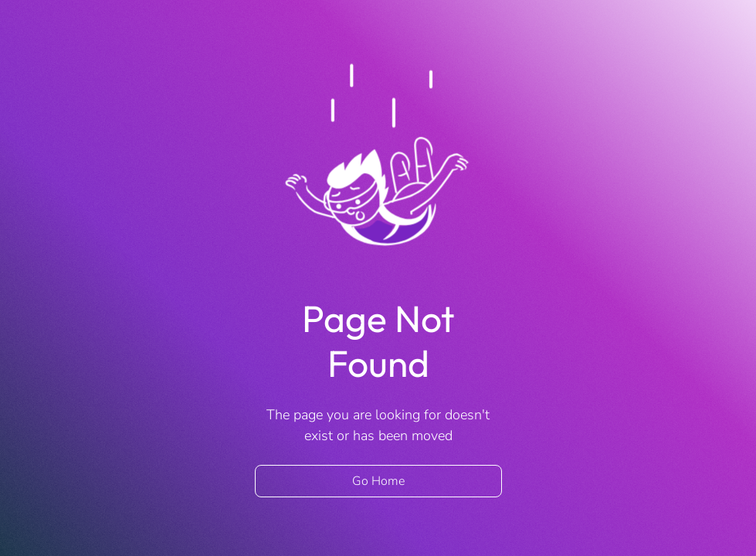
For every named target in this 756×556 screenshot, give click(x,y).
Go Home (378, 481)
